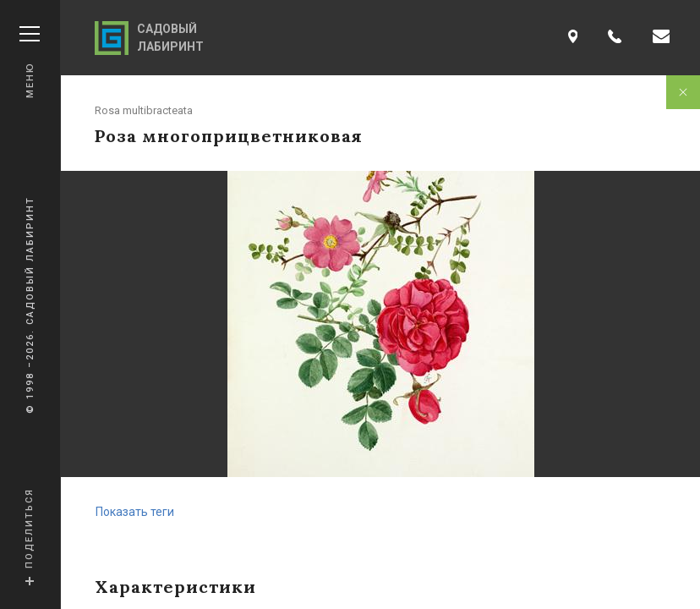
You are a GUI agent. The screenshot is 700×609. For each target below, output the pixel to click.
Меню (30, 62)
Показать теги (135, 512)
